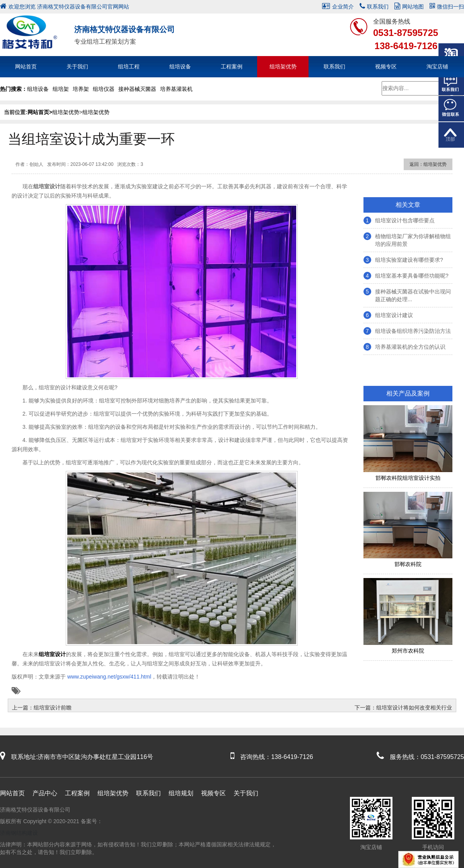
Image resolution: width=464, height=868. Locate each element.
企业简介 (338, 7)
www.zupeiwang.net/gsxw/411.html (108, 677)
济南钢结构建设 (19, 833)
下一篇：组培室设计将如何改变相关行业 (403, 708)
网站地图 (409, 7)
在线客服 (451, 82)
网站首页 (26, 67)
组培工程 (129, 67)
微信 (451, 109)
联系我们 (374, 7)
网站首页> (40, 112)
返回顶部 (451, 135)
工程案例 (232, 67)
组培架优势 (283, 67)
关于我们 (77, 67)
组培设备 (180, 67)
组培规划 (181, 793)
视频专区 (386, 67)
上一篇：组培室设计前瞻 (42, 708)
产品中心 (45, 793)
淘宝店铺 (437, 67)
